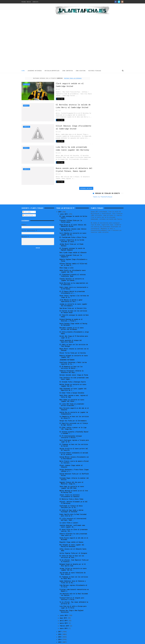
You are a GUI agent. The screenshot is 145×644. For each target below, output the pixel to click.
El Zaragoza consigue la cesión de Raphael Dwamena (72, 238)
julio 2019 (64, 202)
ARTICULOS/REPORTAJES (52, 71)
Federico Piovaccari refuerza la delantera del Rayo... (71, 360)
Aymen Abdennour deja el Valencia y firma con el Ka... (73, 570)
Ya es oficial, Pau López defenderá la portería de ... (74, 591)
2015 (60, 625)
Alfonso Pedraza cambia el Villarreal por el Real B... (73, 253)
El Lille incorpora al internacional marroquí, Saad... (73, 508)
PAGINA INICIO (26, 2)
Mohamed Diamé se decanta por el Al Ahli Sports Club (73, 553)
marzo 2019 (64, 612)
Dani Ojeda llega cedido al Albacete (73, 241)
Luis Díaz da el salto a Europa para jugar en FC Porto (73, 596)
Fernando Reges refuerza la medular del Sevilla (74, 467)
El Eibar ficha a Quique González (72, 381)
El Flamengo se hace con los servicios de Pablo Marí (74, 566)
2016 (60, 623)
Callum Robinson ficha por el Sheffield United (74, 463)
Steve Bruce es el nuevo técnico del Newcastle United (73, 214)
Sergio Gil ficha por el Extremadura (73, 409)
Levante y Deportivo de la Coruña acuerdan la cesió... (72, 229)
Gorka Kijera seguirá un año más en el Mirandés (74, 527)
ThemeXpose (33, 642)
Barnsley (26, 105)
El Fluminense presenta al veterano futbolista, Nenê (73, 264)
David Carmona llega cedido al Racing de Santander (73, 313)
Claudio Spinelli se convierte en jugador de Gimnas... (72, 268)
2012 (60, 633)
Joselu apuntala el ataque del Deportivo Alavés (71, 330)
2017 (60, 620)
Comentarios (28, 204)
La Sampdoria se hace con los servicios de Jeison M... (74, 406)
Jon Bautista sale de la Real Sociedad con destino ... (74, 583)
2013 (60, 630)
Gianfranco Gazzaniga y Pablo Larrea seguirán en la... (73, 352)
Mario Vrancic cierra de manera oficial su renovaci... (74, 450)
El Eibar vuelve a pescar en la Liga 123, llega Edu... (73, 417)
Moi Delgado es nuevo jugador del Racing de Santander (72, 534)
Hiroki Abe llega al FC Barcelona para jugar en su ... (74, 325)
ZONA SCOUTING (81, 71)
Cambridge (27, 84)
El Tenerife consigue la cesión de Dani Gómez (74, 304)
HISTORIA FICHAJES (95, 71)
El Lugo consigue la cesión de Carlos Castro (73, 206)
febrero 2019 (65, 614)
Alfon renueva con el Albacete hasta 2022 (73, 538)
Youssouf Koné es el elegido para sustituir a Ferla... (72, 587)
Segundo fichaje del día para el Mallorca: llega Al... (71, 471)
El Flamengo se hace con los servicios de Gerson (74, 434)
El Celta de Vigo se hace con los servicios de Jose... (72, 545)
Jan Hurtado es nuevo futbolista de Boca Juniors (72, 562)
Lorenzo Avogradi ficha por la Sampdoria (71, 244)
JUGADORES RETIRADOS (35, 71)
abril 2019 (64, 609)
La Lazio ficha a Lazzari (69, 511)
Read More (56, 99)
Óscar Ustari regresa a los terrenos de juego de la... (74, 285)
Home (23, 71)
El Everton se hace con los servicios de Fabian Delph (73, 300)
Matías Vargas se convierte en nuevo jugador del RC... (73, 374)
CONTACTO (35, 2)
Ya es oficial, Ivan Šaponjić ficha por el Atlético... (74, 549)
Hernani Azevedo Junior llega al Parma (74, 363)
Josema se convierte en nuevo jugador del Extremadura (73, 293)
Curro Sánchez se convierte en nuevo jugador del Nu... (73, 222)
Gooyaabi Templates (55, 642)
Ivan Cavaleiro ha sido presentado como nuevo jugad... (74, 367)
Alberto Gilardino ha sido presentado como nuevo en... (73, 523)
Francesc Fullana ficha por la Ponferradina (71, 210)
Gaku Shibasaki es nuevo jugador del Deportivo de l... (73, 378)
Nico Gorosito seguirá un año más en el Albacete (74, 397)
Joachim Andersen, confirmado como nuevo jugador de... (72, 515)
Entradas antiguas (82, 188)
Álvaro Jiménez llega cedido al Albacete (71, 455)
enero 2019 (64, 617)
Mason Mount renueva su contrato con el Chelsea (74, 338)
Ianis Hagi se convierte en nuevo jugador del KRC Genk (72, 476)
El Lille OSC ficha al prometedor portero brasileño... (72, 393)
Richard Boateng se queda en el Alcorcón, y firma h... (71, 308)
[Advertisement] (35, 37)
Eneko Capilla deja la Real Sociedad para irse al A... (73, 503)
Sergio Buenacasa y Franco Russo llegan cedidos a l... (74, 459)
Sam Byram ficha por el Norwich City (73, 297)
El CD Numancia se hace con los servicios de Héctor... (71, 356)
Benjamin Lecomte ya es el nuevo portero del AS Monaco (72, 317)
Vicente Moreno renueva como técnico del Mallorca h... (73, 218)
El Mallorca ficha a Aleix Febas (71, 488)
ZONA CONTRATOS (68, 71)
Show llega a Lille (66, 256)
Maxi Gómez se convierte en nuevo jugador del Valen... (72, 389)
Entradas (27, 200)
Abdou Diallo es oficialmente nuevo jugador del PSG (73, 260)
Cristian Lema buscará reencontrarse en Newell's (74, 579)
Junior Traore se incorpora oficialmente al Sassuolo (69, 484)
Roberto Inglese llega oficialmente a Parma (73, 249)
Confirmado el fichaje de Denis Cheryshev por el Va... (71, 495)
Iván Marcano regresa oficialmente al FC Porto (73, 575)
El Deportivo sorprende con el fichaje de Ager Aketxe (74, 413)
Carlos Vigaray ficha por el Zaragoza (73, 542)
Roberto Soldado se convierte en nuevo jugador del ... (74, 345)
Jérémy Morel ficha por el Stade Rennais (71, 233)
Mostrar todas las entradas (71, 78)
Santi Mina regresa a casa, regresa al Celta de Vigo (74, 385)
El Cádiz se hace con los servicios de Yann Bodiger (74, 334)
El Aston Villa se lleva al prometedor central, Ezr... (74, 519)
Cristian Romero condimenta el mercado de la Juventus (74, 442)
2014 (60, 628)
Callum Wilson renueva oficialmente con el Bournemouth (74, 446)
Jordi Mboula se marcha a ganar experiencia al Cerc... (71, 289)
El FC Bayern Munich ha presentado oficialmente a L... (72, 281)
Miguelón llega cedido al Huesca (71, 531)
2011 (60, 636)
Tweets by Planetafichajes (103, 81)
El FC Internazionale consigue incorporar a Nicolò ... (71, 425)
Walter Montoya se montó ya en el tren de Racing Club (74, 480)
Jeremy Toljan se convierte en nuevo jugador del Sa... (73, 558)
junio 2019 (64, 604)
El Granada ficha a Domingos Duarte (73, 370)
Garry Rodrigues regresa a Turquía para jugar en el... (74, 429)
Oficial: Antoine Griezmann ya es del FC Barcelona (73, 491)
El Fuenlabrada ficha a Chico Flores (73, 226)
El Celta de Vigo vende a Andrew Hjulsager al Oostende (71, 499)
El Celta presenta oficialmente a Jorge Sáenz (74, 321)
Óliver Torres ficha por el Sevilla (73, 341)
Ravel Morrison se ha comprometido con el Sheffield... (74, 272)
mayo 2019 (64, 606)
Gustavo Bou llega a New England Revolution (71, 600)
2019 (60, 200)
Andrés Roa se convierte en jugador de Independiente (74, 402)
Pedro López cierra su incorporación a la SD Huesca (74, 276)
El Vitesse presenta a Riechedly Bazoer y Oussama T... (74, 421)
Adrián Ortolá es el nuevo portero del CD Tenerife (74, 438)
